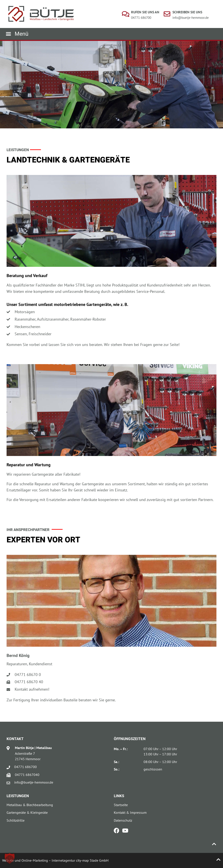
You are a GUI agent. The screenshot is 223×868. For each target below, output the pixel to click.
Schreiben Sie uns (187, 12)
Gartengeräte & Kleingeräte (27, 812)
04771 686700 (141, 18)
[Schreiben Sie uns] (167, 14)
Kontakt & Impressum (130, 812)
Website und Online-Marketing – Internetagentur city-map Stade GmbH (55, 860)
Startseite (121, 805)
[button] (17, 34)
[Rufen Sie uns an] (126, 14)
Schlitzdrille (16, 820)
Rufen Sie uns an (145, 12)
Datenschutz (123, 820)
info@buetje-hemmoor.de (191, 18)
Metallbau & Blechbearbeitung (30, 805)
